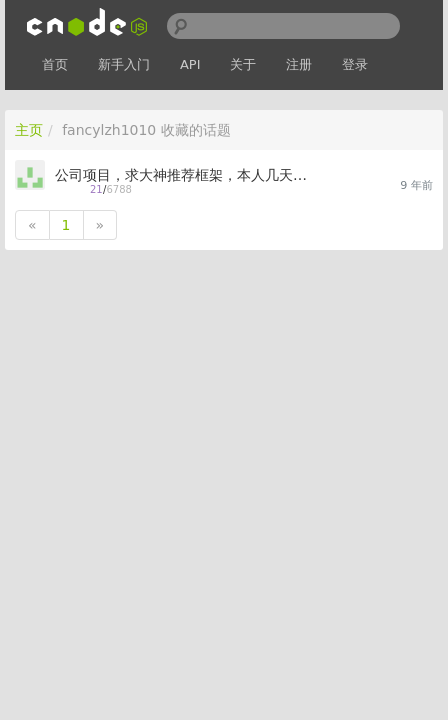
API (190, 64)
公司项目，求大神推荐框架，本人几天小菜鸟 (187, 175)
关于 (243, 64)
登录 (355, 64)
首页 (55, 64)
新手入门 (124, 64)
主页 (29, 130)
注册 (299, 64)
